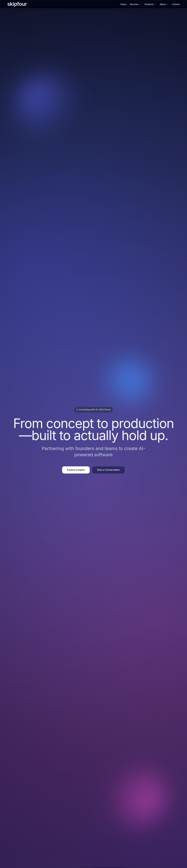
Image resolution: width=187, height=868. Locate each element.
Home (123, 4)
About (164, 4)
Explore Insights (76, 470)
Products (150, 4)
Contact (176, 4)
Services (136, 4)
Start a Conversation (108, 470)
